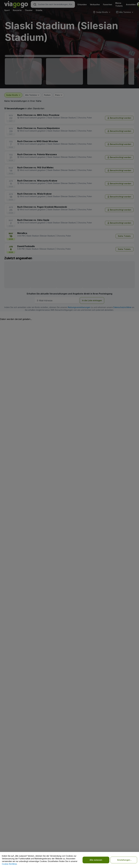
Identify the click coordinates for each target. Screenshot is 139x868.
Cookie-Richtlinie (9, 864)
